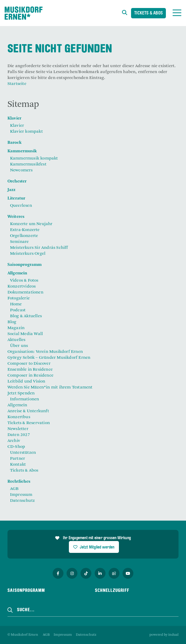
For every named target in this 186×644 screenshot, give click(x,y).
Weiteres (16, 217)
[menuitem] (93, 119)
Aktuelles (17, 340)
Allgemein (17, 273)
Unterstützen (23, 453)
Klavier (14, 118)
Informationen (25, 399)
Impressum (21, 495)
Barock (14, 143)
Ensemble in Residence (30, 370)
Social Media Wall (25, 334)
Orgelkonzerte (24, 236)
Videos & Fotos (24, 281)
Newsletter (18, 429)
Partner (18, 459)
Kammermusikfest (28, 164)
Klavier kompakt (26, 132)
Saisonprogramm (25, 265)
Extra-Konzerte (25, 230)
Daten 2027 (19, 435)
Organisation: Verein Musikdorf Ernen (45, 352)
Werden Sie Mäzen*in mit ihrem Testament (50, 387)
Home (16, 304)
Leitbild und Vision (26, 381)
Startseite (17, 84)
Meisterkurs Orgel (28, 254)
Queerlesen (21, 206)
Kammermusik (22, 151)
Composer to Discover (29, 364)
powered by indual (164, 635)
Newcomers (21, 170)
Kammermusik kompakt (34, 158)
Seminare (19, 242)
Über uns (19, 346)
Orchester (17, 181)
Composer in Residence (30, 376)
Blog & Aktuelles (26, 316)
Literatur (17, 198)
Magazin (16, 328)
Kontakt (18, 465)
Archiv (14, 441)
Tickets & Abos (148, 13)
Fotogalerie (19, 298)
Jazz (12, 190)
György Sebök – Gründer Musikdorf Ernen (49, 358)
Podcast (18, 310)
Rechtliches (19, 482)
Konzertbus (19, 417)
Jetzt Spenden (21, 393)
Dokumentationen (25, 292)
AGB (14, 489)
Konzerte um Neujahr (31, 224)
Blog (12, 322)
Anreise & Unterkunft (28, 411)
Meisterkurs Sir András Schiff (39, 248)
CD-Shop (16, 447)
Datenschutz (22, 501)
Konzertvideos (22, 287)
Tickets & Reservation (29, 423)
